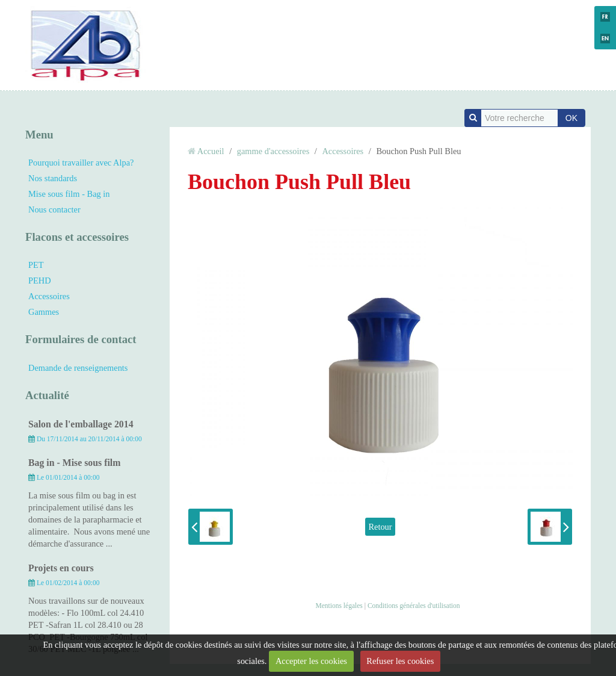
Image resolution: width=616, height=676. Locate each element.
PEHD (40, 281)
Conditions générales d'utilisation (414, 606)
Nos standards (53, 178)
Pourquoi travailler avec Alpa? (81, 163)
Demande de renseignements (78, 368)
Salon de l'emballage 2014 (81, 424)
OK (571, 118)
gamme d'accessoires (273, 151)
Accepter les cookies (311, 661)
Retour (380, 527)
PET (36, 265)
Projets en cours (61, 568)
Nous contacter (54, 209)
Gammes (44, 312)
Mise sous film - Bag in (69, 194)
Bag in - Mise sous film (74, 463)
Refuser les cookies (400, 661)
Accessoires (49, 296)
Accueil (211, 151)
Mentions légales (339, 606)
